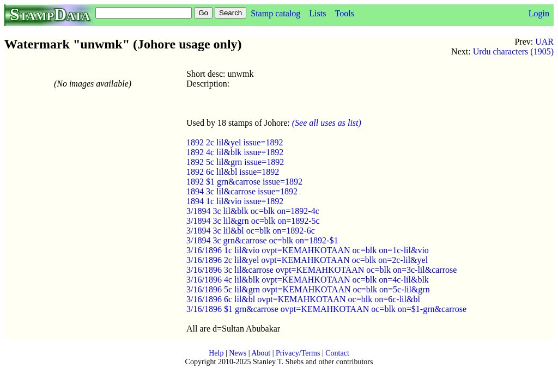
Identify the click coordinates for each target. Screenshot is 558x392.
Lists (317, 13)
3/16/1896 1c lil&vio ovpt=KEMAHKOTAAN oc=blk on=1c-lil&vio (308, 250)
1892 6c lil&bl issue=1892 (233, 172)
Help (216, 353)
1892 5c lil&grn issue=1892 (235, 162)
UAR (544, 42)
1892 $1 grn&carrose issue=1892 (244, 182)
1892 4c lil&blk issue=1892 (235, 152)
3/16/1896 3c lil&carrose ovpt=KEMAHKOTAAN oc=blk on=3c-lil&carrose (322, 270)
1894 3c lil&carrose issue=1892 (242, 191)
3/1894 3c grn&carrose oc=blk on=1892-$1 (262, 240)
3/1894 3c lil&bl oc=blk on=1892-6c (251, 231)
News (238, 353)
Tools (344, 13)
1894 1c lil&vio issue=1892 (235, 201)
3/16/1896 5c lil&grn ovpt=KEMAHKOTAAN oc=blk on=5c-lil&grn (308, 289)
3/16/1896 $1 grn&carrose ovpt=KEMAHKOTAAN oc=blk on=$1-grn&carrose (326, 309)
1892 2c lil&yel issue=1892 (235, 142)
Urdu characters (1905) (513, 51)
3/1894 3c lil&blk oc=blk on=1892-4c (253, 211)
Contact (337, 353)
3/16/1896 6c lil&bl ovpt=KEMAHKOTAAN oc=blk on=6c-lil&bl (303, 299)
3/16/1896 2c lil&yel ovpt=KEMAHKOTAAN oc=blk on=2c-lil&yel (307, 260)
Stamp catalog (275, 13)
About (261, 353)
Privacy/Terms (298, 353)
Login (539, 13)
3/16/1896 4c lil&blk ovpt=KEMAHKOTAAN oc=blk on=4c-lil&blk (308, 280)
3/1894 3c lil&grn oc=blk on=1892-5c (253, 221)
